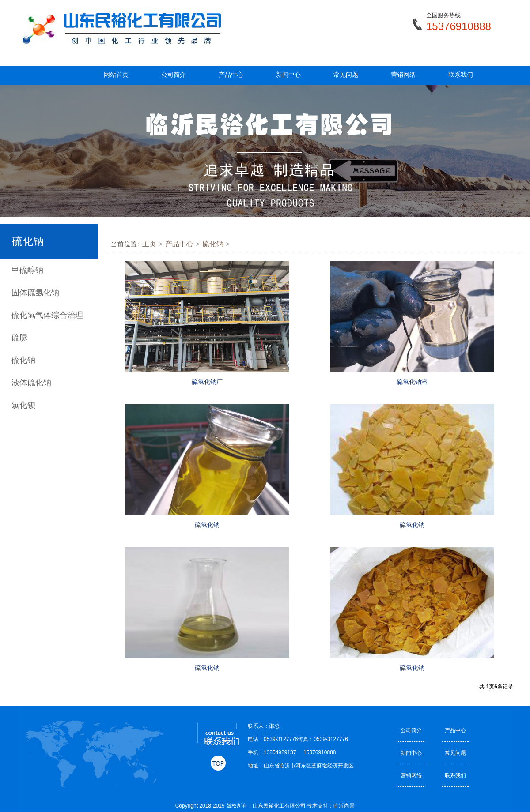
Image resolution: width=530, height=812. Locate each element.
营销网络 (403, 75)
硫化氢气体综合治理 (47, 315)
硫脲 (19, 338)
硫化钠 (23, 360)
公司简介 (174, 75)
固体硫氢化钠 (35, 293)
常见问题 (346, 75)
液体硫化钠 (31, 383)
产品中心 (231, 75)
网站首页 (116, 75)
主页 (149, 244)
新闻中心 (288, 75)
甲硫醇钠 (27, 270)
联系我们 (461, 75)
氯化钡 (23, 405)
